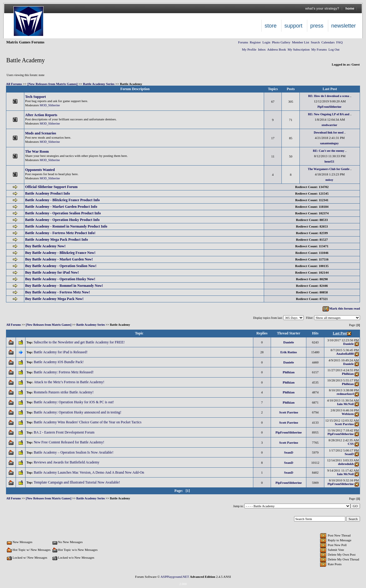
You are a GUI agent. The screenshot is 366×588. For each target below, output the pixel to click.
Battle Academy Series (99, 84)
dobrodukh (346, 464)
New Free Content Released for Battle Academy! (69, 442)
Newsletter (344, 26)
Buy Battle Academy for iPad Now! (52, 272)
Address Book (277, 49)
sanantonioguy (329, 143)
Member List (301, 42)
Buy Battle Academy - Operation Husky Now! (60, 279)
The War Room (37, 151)
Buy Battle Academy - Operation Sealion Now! (61, 266)
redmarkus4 (345, 394)
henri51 (329, 162)
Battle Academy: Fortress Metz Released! (64, 372)
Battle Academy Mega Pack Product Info (57, 240)
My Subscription (299, 49)
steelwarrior (329, 125)
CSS (351, 444)
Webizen (348, 414)
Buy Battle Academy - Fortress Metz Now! (58, 292)
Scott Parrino (289, 412)
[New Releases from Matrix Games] (53, 84)
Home (350, 8)
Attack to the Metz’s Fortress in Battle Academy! (69, 382)
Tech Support (36, 97)
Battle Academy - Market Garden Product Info (61, 207)
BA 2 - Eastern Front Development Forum (64, 432)
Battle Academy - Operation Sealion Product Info (63, 213)
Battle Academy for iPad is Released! (61, 352)
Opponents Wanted (40, 170)
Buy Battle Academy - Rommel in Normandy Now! (64, 286)
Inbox (262, 49)
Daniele (289, 342)
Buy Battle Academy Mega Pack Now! (54, 299)
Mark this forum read (341, 308)
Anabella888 (345, 354)
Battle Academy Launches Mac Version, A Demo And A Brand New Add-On (89, 472)
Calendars (328, 42)
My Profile (249, 49)
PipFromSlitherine (329, 107)
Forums (243, 42)
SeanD (289, 452)
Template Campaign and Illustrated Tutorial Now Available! (77, 482)
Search (315, 42)
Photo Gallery (281, 42)
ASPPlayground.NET (175, 577)
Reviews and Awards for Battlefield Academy (67, 462)
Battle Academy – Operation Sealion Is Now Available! (74, 452)
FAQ (339, 42)
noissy (329, 180)
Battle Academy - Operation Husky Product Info (62, 220)
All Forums (14, 84)
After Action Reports (41, 115)
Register (255, 42)
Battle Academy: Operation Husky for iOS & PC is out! (74, 402)
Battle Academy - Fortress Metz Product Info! (60, 233)
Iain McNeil (345, 404)
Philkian (289, 372)
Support (293, 26)
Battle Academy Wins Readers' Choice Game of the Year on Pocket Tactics (88, 422)
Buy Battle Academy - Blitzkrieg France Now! (60, 253)
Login (266, 42)
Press (317, 26)
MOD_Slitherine (50, 105)
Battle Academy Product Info (48, 193)
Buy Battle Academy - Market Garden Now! (59, 259)
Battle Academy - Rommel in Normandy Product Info (66, 226)
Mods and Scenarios (41, 133)
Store (271, 26)
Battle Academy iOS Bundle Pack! (59, 362)
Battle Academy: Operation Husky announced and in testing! (78, 412)
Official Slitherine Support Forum (51, 187)
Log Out (334, 49)
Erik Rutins (289, 352)
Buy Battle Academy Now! (45, 246)
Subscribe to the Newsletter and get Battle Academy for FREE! (80, 342)
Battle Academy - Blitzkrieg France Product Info (62, 200)
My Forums (319, 49)
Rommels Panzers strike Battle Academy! (64, 392)
